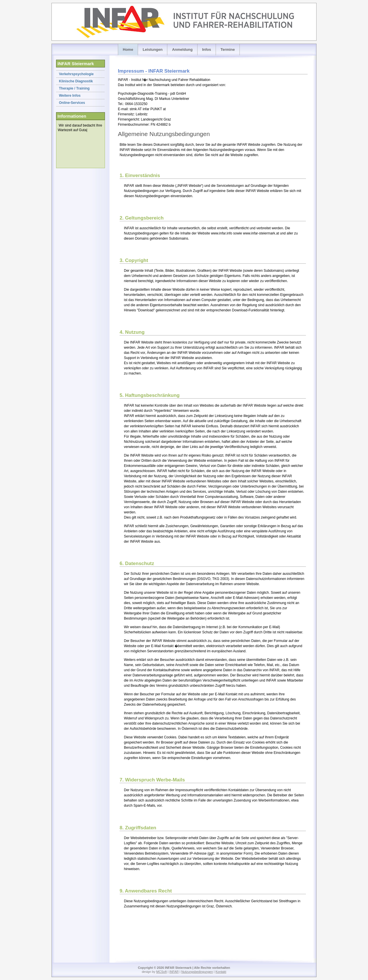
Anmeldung (182, 50)
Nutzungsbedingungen (197, 972)
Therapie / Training (74, 88)
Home (128, 50)
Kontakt (221, 972)
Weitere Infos (70, 96)
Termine (228, 50)
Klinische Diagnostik (76, 81)
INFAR (174, 972)
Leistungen (153, 50)
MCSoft (161, 972)
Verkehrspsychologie (76, 74)
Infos (207, 50)
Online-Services (72, 103)
